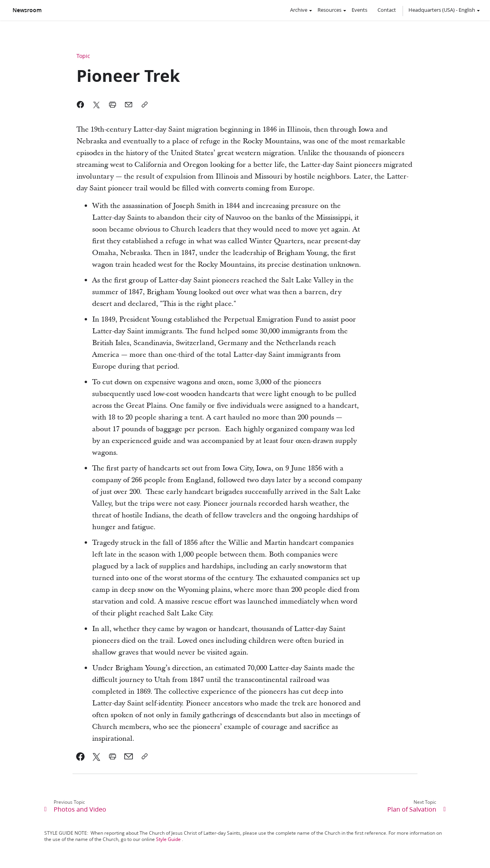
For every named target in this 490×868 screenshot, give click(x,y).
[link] (81, 756)
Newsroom (27, 10)
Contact (387, 10)
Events (359, 10)
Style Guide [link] (168, 839)
